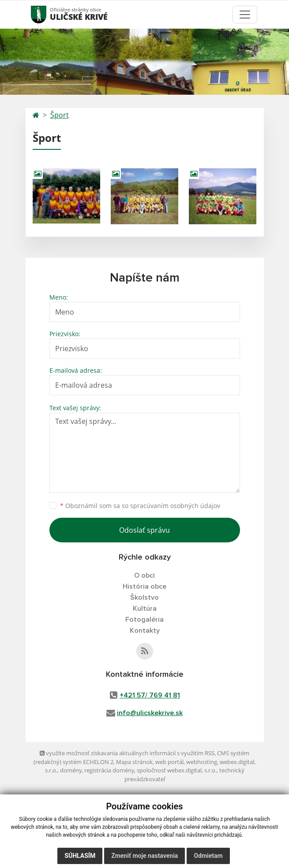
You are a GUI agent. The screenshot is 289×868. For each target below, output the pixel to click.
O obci (144, 575)
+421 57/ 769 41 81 (150, 695)
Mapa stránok (134, 762)
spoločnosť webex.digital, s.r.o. (177, 770)
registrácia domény (109, 770)
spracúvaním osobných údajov (175, 506)
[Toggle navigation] (245, 15)
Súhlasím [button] (80, 856)
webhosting (202, 762)
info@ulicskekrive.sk (150, 713)
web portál (169, 762)
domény (71, 770)
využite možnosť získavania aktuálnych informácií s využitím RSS (127, 753)
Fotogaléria (144, 619)
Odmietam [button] (208, 856)
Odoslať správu (144, 530)
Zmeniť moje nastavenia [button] (144, 856)
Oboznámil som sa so (140, 506)
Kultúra (145, 608)
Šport (60, 115)
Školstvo (144, 597)
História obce (144, 586)
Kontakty (145, 631)
